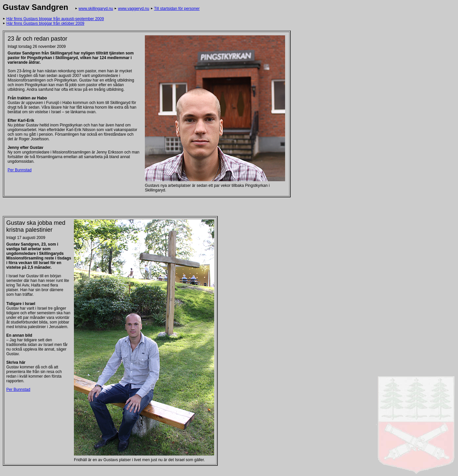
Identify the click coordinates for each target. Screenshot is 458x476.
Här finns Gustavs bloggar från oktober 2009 (45, 23)
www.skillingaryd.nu (96, 9)
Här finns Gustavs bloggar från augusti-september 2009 (55, 19)
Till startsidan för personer (177, 9)
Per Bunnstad (20, 170)
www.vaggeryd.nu (133, 9)
